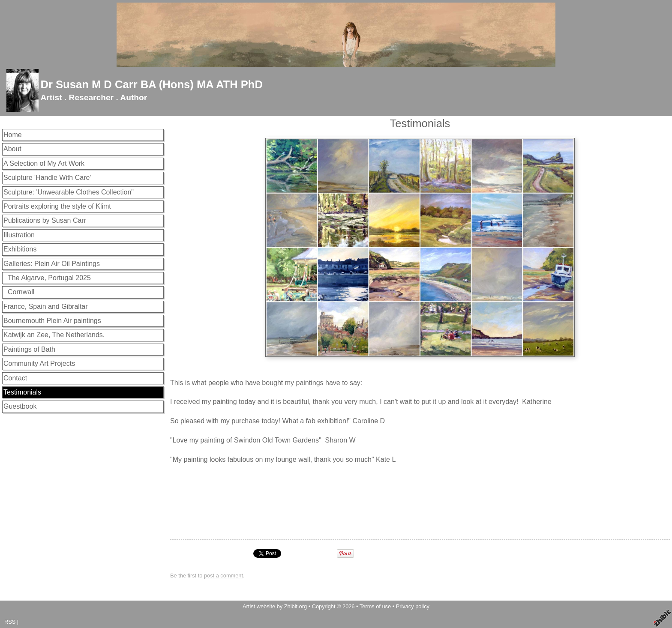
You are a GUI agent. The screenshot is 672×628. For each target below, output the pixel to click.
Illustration (19, 235)
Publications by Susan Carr (45, 220)
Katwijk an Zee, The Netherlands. (54, 335)
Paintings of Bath (29, 349)
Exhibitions (20, 249)
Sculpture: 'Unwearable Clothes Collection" (69, 192)
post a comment (223, 576)
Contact (15, 378)
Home (13, 135)
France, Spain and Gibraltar (46, 307)
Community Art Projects (39, 363)
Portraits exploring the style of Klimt (57, 206)
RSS (10, 622)
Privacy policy (413, 606)
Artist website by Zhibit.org (275, 606)
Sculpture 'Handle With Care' (47, 178)
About (12, 149)
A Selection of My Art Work (44, 163)
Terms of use (375, 606)
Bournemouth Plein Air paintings (52, 321)
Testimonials (22, 392)
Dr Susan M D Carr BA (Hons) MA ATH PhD (151, 84)
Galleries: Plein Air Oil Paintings (52, 264)
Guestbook (20, 406)
